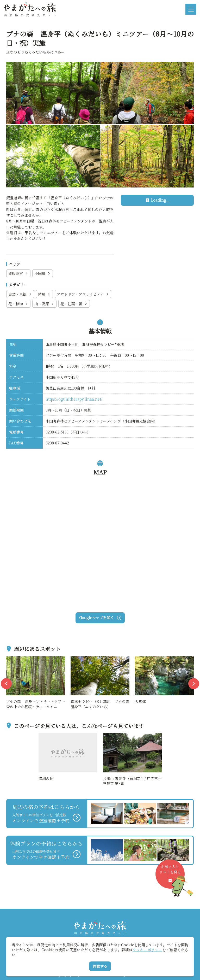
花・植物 (18, 304)
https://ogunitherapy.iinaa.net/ (74, 399)
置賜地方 (18, 273)
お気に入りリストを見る (172, 876)
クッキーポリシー (147, 950)
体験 (44, 294)
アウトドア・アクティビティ (83, 294)
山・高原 (44, 304)
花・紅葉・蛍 (74, 304)
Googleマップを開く (100, 618)
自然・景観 (20, 294)
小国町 (43, 273)
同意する (100, 966)
